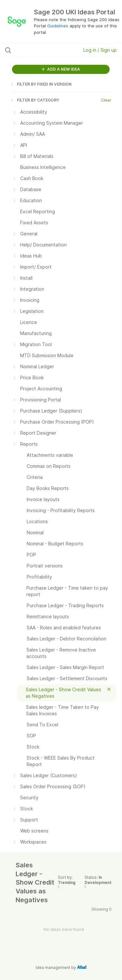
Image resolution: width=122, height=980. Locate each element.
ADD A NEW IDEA (61, 69)
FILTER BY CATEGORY (35, 100)
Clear (106, 100)
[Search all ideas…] (39, 50)
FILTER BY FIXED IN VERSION (41, 84)
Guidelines (58, 26)
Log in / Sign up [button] (100, 50)
